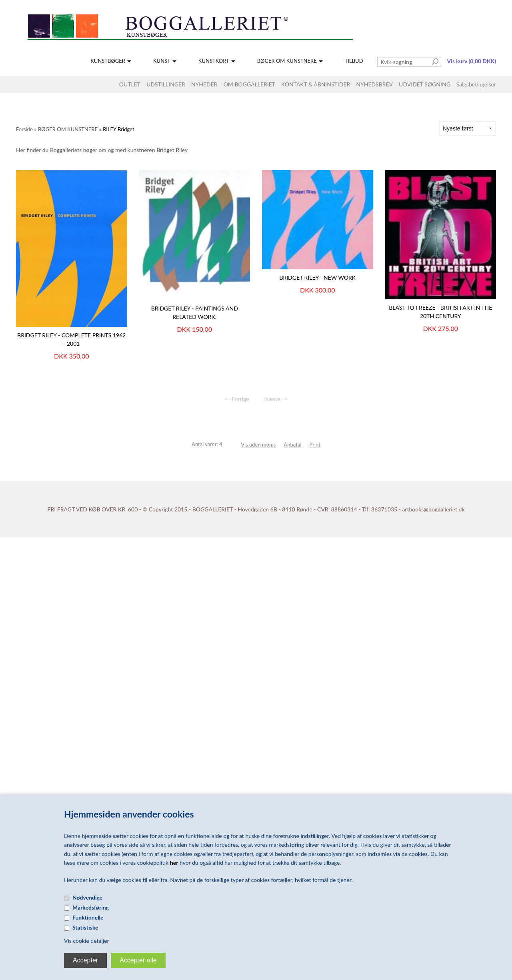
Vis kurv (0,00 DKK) (472, 61)
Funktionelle (88, 917)
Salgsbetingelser (476, 84)
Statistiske (85, 927)
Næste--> (276, 399)
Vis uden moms (258, 445)
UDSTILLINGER (166, 84)
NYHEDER (204, 84)
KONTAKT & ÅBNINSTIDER (316, 84)
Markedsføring (91, 907)
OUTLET (130, 84)
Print (315, 445)
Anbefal (292, 445)
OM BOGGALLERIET (249, 84)
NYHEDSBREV (374, 84)
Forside (24, 129)
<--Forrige (237, 399)
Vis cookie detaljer (87, 941)
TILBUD (354, 61)
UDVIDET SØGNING (425, 84)
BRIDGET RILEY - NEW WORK (317, 278)
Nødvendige (87, 897)
